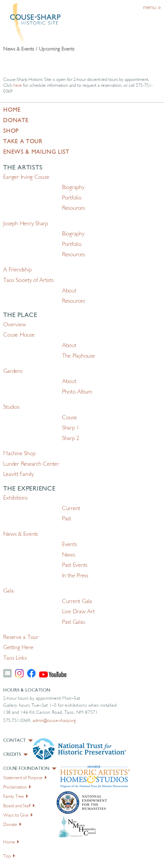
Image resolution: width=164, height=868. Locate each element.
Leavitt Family (18, 474)
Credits (16, 755)
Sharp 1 (71, 428)
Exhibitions (15, 498)
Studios (11, 407)
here (18, 86)
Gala (8, 591)
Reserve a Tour (21, 637)
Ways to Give (18, 815)
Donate (16, 121)
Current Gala (77, 602)
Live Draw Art (78, 612)
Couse (69, 418)
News (69, 555)
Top (9, 856)
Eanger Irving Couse (26, 177)
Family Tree (16, 797)
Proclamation (17, 787)
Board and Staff (19, 806)
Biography (73, 188)
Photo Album (77, 392)
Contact (18, 741)
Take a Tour (23, 142)
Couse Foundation (30, 769)
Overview (14, 325)
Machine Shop (19, 454)
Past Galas (74, 622)
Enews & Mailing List (36, 152)
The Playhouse (79, 356)
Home (12, 110)
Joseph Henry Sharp (26, 224)
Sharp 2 (71, 439)
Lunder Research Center (31, 464)
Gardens (13, 371)
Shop (11, 131)
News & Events (21, 534)
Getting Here (18, 648)
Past (67, 519)
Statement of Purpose (25, 778)
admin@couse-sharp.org (54, 721)
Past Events (75, 565)
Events (69, 545)
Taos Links (15, 658)
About (69, 291)
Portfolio (72, 198)
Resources (74, 208)
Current (71, 509)
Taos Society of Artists (28, 280)
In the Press (75, 576)
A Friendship (17, 270)
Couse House (19, 335)
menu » (152, 8)
